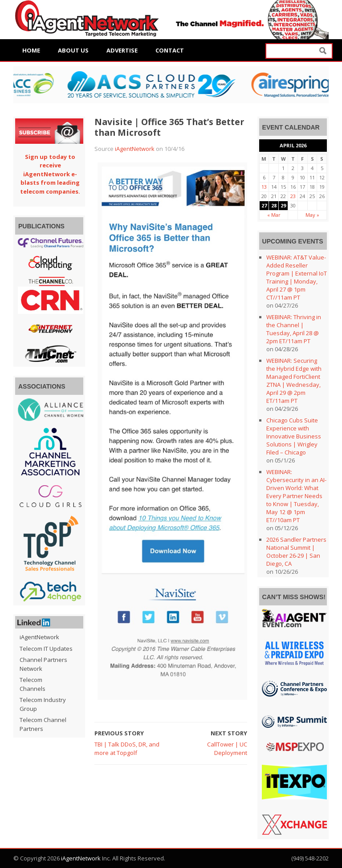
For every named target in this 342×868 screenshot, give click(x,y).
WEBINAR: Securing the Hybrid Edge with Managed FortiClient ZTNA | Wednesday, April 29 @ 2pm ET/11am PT (294, 381)
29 (283, 205)
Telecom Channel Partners (43, 724)
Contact (170, 50)
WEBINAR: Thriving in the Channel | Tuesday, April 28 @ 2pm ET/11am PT (294, 329)
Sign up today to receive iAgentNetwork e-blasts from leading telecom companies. (50, 174)
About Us (73, 50)
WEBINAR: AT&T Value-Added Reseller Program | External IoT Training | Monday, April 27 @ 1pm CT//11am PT (297, 277)
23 (293, 196)
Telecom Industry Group (43, 704)
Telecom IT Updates (46, 649)
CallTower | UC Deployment (227, 749)
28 (274, 205)
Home (31, 50)
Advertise (122, 50)
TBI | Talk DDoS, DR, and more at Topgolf (127, 749)
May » (312, 215)
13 (264, 187)
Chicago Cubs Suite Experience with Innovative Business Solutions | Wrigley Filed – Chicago (294, 436)
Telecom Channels (33, 684)
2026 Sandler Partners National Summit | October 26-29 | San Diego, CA (296, 552)
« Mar (274, 215)
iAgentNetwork (135, 149)
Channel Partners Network (43, 664)
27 (264, 205)
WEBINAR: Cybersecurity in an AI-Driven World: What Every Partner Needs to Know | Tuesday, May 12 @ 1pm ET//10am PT (296, 496)
